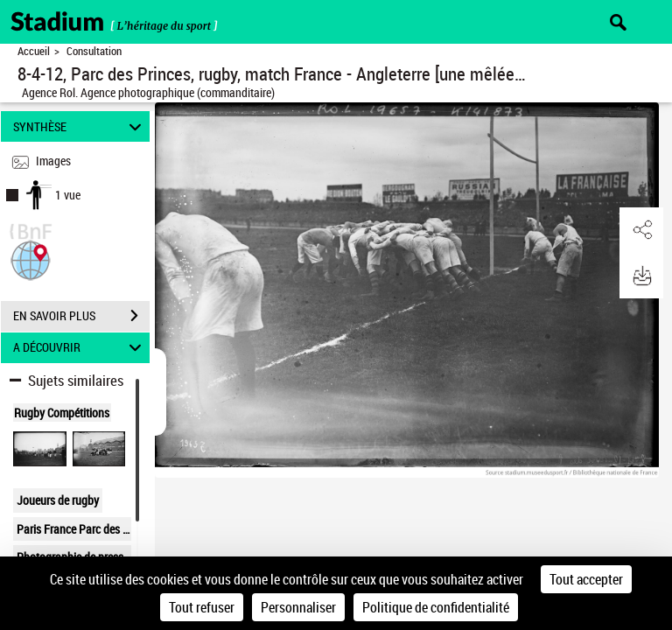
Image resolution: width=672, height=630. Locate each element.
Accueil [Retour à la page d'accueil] (34, 51)
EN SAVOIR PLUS (81, 316)
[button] (31, 259)
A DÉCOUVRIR (80, 348)
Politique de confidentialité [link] (436, 607)
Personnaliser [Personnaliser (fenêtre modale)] (298, 607)
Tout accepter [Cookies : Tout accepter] (586, 579)
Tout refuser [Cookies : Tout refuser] (202, 607)
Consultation (94, 51)
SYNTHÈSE (80, 126)
